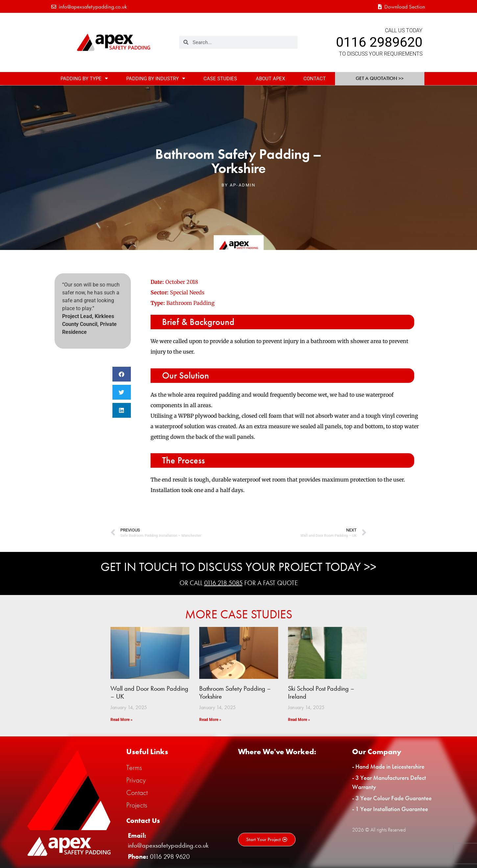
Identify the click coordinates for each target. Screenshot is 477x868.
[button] (122, 374)
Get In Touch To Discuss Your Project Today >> (238, 567)
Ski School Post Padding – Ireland (321, 692)
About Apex (270, 79)
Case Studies (220, 79)
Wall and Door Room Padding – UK (149, 692)
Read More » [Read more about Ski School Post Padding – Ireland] (299, 720)
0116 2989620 (379, 42)
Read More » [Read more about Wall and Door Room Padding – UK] (121, 720)
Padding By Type (84, 78)
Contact (315, 79)
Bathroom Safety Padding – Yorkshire (235, 692)
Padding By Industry (156, 78)
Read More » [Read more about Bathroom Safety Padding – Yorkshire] (210, 720)
